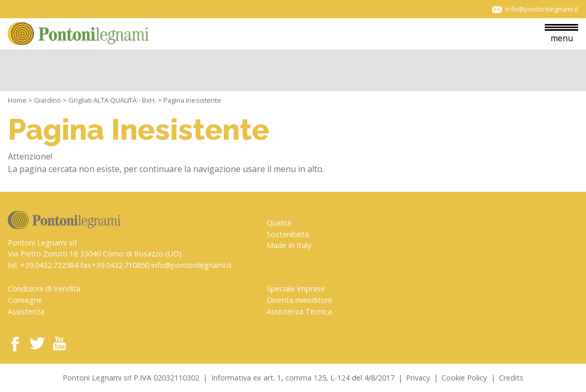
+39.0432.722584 (49, 265)
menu (561, 34)
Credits (511, 378)
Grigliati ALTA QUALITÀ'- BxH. (112, 100)
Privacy (418, 378)
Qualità (279, 223)
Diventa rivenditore (300, 300)
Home (17, 100)
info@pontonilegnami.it (192, 265)
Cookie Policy (464, 378)
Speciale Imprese (296, 289)
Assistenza (26, 311)
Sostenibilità (288, 234)
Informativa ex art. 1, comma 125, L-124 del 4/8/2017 (303, 378)
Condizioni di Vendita (44, 289)
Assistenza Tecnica (299, 311)
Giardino (47, 100)
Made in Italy (289, 245)
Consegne (25, 300)
